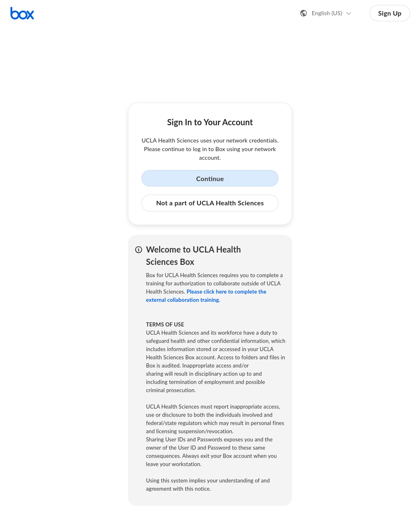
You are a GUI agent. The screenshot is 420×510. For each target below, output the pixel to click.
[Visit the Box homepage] (22, 13)
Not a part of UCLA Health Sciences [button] (210, 203)
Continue (210, 178)
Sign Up (390, 13)
